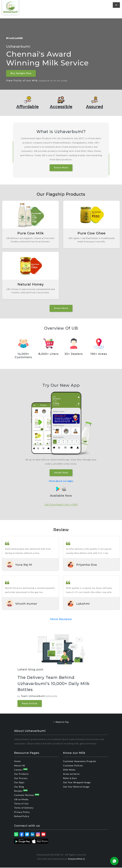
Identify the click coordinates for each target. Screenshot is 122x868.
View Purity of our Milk (37, 81)
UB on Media (21, 800)
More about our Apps (61, 481)
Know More (61, 168)
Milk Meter (69, 770)
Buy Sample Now (21, 73)
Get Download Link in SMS (61, 505)
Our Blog (19, 787)
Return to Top (61, 722)
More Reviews (61, 619)
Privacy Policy (22, 812)
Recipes (21, 791)
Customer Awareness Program (80, 761)
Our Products (21, 774)
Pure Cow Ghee (91, 233)
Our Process (21, 778)
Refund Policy (22, 817)
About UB (20, 766)
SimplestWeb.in (76, 859)
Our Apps (19, 783)
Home (17, 761)
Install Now (61, 473)
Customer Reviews (27, 795)
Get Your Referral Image (76, 787)
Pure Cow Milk (31, 233)
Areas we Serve (71, 774)
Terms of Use (21, 804)
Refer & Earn (70, 778)
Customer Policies (73, 766)
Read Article (30, 704)
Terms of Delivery (24, 808)
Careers (21, 770)
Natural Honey (31, 284)
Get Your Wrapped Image (77, 783)
